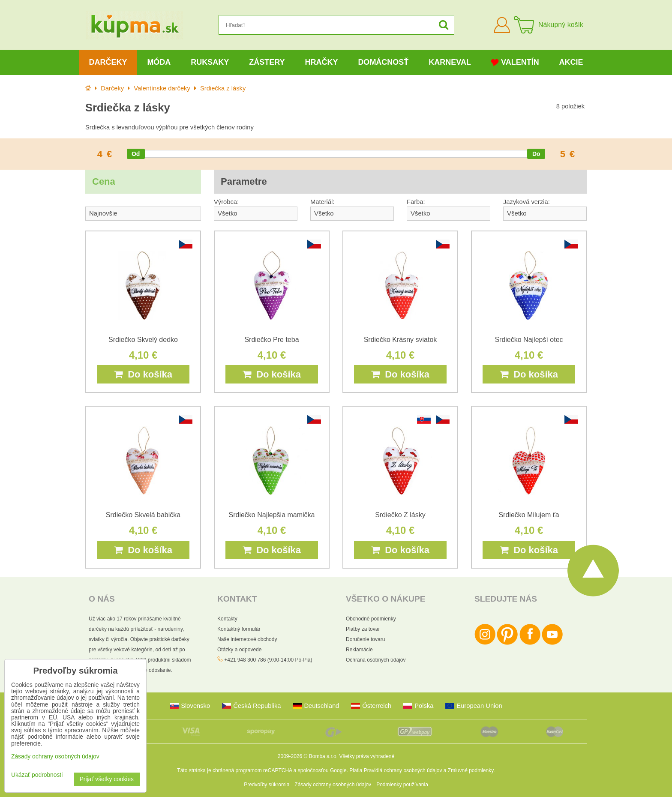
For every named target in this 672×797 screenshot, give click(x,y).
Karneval (450, 62)
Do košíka (143, 374)
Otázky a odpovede (239, 650)
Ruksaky (210, 62)
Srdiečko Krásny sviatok (400, 340)
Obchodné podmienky (371, 619)
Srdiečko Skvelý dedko (143, 340)
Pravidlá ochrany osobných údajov (403, 770)
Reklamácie (359, 650)
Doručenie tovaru (365, 639)
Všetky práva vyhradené (367, 756)
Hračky (321, 62)
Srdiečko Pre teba (271, 340)
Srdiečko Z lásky (400, 515)
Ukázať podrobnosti (37, 775)
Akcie (571, 62)
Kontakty (227, 619)
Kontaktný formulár (239, 629)
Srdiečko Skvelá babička (143, 515)
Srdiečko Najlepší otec (529, 340)
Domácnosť (383, 62)
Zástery (267, 62)
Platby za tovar (363, 629)
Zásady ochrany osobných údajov (333, 785)
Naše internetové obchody (247, 639)
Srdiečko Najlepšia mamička (272, 515)
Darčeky (108, 62)
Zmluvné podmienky (471, 770)
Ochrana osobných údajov (376, 660)
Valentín (515, 62)
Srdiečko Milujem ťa (529, 515)
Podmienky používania (402, 785)
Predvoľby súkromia (267, 785)
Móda (159, 62)
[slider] (136, 154)
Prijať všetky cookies (107, 779)
